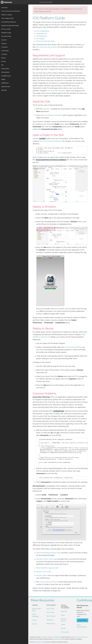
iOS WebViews (42, 36)
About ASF (64, 611)
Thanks (63, 625)
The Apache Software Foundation (50, 637)
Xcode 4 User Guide (44, 572)
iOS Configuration (43, 31)
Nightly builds (51, 624)
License (34, 620)
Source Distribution (36, 615)
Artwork (34, 624)
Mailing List (50, 620)
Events (63, 615)
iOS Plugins (40, 39)
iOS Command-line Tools (46, 41)
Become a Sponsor (64, 620)
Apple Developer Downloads (51, 115)
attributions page (39, 642)
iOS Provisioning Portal (73, 347)
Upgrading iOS (42, 33)
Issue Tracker (50, 612)
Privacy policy (65, 632)
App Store (47, 109)
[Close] (86, 9)
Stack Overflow (51, 616)
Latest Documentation (46, 2)
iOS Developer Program (56, 91)
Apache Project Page (37, 610)
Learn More (82, 620)
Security (63, 628)
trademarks (57, 639)
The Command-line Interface (47, 47)
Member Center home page (47, 559)
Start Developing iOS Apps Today (49, 553)
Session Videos (42, 575)
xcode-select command (49, 582)
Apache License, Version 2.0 (80, 637)
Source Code (50, 609)
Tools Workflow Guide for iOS (47, 568)
